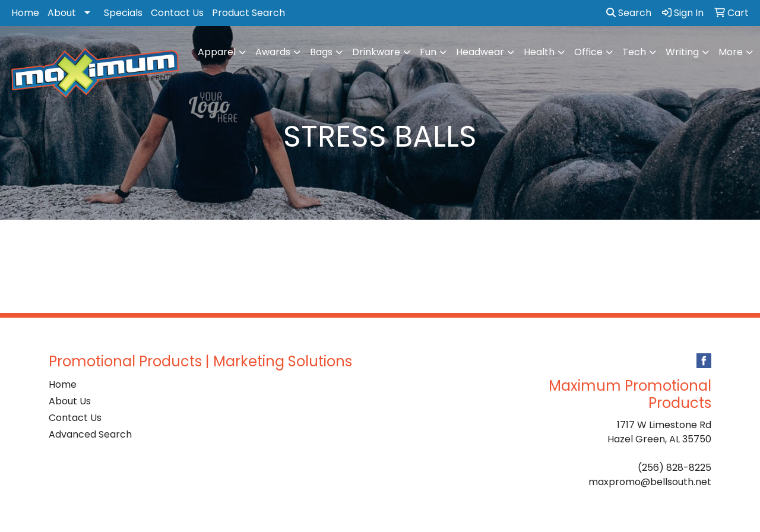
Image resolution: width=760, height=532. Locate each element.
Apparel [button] (217, 52)
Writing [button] (682, 52)
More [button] (731, 52)
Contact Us (177, 13)
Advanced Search (90, 434)
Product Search (248, 13)
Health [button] (539, 52)
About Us (70, 401)
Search (629, 13)
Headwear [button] (480, 52)
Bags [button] (321, 52)
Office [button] (588, 52)
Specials (123, 13)
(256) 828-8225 (674, 468)
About (62, 13)
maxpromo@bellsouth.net (650, 482)
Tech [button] (634, 52)
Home (25, 13)
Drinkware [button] (376, 52)
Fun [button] (428, 52)
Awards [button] (273, 52)
